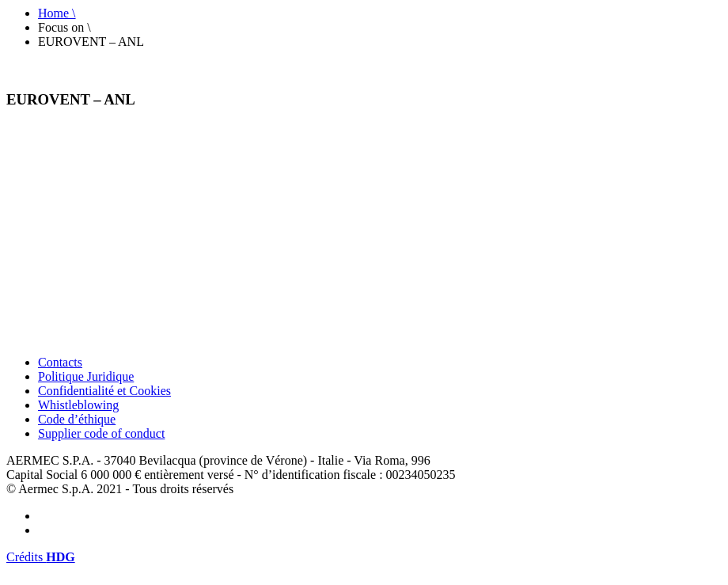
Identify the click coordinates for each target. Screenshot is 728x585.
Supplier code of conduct (101, 433)
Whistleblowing (78, 405)
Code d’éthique (77, 419)
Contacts (60, 362)
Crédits (41, 557)
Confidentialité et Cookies (104, 391)
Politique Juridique (86, 376)
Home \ (57, 13)
